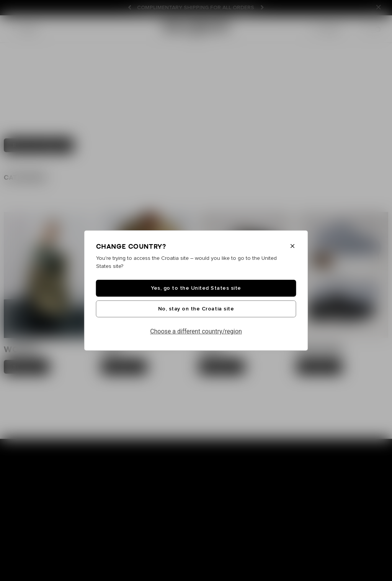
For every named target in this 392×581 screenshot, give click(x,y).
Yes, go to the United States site (196, 288)
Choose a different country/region (196, 331)
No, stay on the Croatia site (196, 309)
